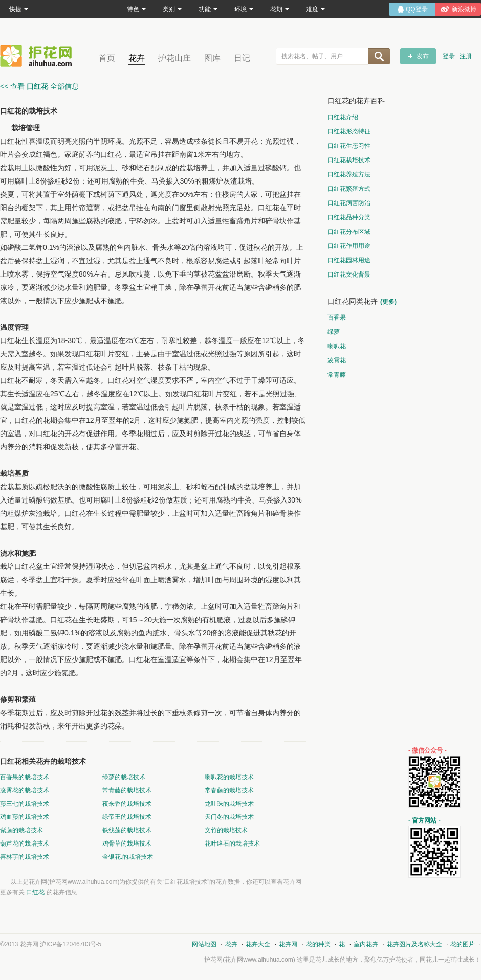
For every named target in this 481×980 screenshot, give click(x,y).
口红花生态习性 (349, 146)
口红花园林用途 (349, 260)
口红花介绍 (343, 117)
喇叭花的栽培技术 (229, 777)
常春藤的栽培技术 (229, 790)
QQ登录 (417, 9)
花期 (280, 9)
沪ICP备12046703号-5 (71, 944)
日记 (242, 58)
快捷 (19, 9)
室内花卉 (366, 944)
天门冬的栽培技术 (229, 817)
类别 (172, 9)
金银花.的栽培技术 (128, 857)
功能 (208, 9)
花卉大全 (258, 944)
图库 (212, 58)
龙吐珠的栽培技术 (229, 804)
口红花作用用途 (349, 246)
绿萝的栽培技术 (124, 777)
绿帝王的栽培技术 (127, 817)
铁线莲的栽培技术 (127, 830)
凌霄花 (337, 360)
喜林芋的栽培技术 (25, 857)
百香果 (337, 317)
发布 (423, 56)
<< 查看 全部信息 (39, 86)
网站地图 (204, 944)
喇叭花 (337, 346)
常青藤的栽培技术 (127, 790)
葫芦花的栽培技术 (25, 844)
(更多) (388, 302)
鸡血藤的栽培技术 (25, 817)
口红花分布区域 (349, 232)
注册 (466, 56)
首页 (107, 58)
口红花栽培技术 (349, 160)
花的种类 (318, 944)
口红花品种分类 (349, 217)
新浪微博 (464, 9)
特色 (136, 9)
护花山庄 (174, 58)
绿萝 (334, 332)
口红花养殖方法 (349, 174)
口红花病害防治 (349, 203)
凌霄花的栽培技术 (25, 790)
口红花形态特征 (349, 131)
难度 (315, 9)
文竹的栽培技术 (226, 830)
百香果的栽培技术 (25, 777)
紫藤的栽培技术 (21, 830)
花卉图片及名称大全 (414, 944)
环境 (244, 9)
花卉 (137, 58)
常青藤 (337, 375)
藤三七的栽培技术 (25, 804)
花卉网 (38, 56)
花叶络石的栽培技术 (232, 844)
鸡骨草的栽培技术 (127, 844)
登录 (449, 56)
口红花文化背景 (349, 275)
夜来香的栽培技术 (127, 804)
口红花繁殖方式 (349, 189)
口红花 (35, 892)
